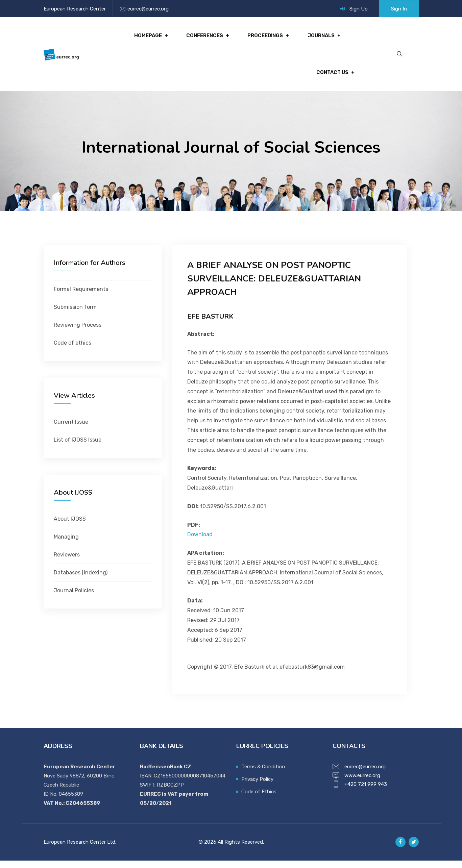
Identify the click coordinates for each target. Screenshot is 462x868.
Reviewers (67, 562)
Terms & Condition (263, 774)
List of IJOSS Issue (78, 447)
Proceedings (267, 38)
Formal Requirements (81, 296)
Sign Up (359, 9)
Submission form (75, 314)
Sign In (399, 9)
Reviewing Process (78, 332)
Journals (322, 38)
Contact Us (332, 78)
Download (200, 542)
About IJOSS (70, 526)
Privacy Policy (257, 787)
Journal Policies (74, 598)
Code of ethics (72, 350)
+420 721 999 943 (366, 792)
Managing (66, 544)
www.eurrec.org (362, 783)
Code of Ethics (259, 799)
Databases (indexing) (81, 580)
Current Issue (71, 429)
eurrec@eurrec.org (148, 9)
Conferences (208, 38)
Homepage (152, 38)
